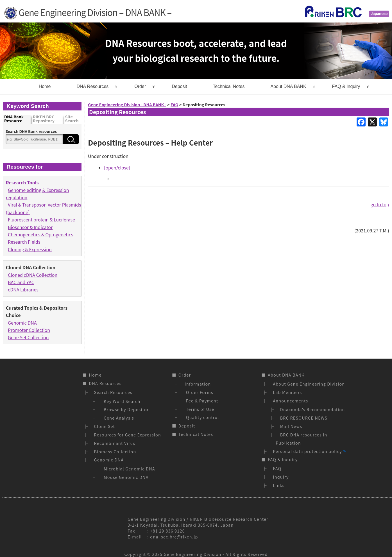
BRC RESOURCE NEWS (304, 418)
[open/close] (117, 167)
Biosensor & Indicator (30, 227)
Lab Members (287, 392)
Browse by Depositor (125, 409)
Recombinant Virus (115, 443)
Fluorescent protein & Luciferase (41, 219)
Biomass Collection (115, 451)
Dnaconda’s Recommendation (313, 409)
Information (197, 384)
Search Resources (113, 392)
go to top (380, 204)
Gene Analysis (118, 418)
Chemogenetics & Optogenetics (40, 234)
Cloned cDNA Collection (33, 275)
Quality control (201, 417)
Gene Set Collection (28, 337)
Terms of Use (199, 409)
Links (279, 485)
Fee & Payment (201, 401)
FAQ (277, 468)
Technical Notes (229, 86)
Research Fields (24, 242)
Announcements (290, 401)
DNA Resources (92, 86)
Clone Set (105, 426)
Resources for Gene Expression (128, 435)
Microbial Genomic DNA (128, 469)
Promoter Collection (29, 330)
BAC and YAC (21, 282)
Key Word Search (121, 401)
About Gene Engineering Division (309, 384)
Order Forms (198, 392)
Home (45, 86)
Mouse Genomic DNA (125, 477)
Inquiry (281, 477)
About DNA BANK (288, 86)
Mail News (291, 426)
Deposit (179, 86)
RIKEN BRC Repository (44, 119)
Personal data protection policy (309, 451)
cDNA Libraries (23, 289)
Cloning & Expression (30, 249)
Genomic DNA (22, 323)
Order (140, 86)
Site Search (72, 119)
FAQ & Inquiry (346, 86)
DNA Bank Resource (14, 119)
